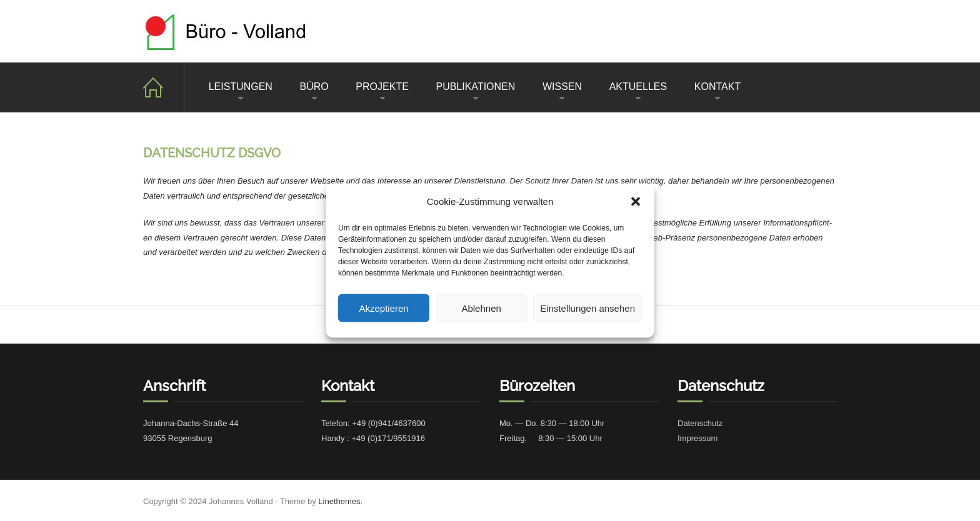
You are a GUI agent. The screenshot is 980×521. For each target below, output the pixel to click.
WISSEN (562, 87)
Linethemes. (340, 501)
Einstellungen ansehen (587, 308)
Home (164, 87)
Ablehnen (481, 308)
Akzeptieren (383, 308)
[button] (636, 201)
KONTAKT (717, 87)
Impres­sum (697, 438)
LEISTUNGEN (241, 87)
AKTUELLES (638, 87)
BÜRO (314, 87)
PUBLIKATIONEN (475, 87)
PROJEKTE (382, 87)
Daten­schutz (700, 423)
